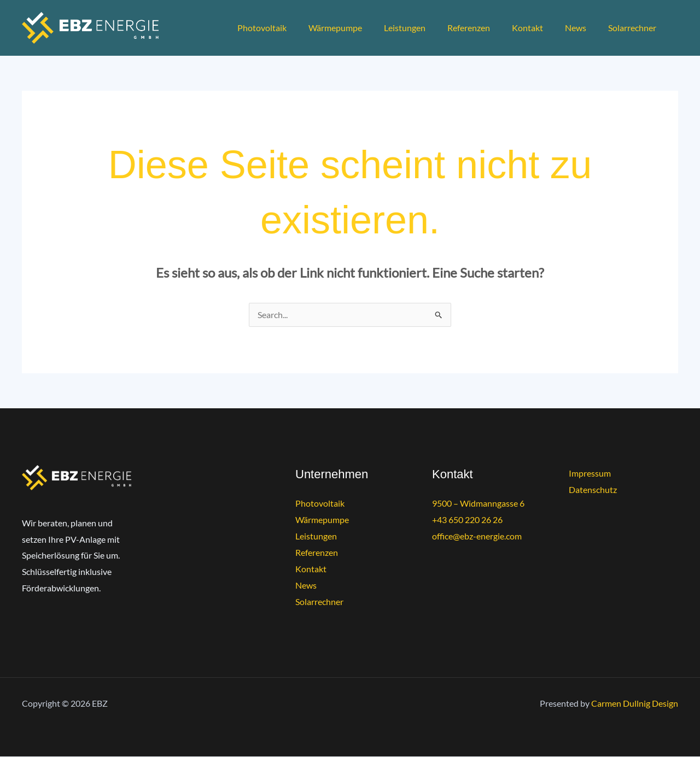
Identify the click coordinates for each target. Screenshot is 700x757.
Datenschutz (593, 490)
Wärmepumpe (359, 28)
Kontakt (538, 28)
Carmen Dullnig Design (635, 704)
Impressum (590, 474)
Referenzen (484, 28)
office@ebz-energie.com (477, 536)
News (582, 28)
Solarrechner (634, 28)
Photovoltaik (290, 28)
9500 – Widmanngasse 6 (478, 504)
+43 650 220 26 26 (467, 520)
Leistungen (424, 28)
